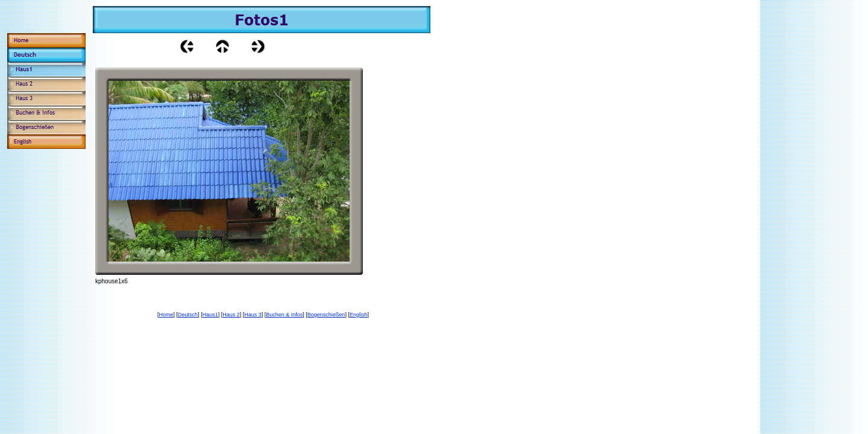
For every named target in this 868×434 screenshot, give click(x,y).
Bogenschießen (326, 315)
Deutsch (188, 315)
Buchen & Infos (284, 315)
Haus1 (210, 315)
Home (166, 315)
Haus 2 (231, 315)
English (359, 315)
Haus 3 (253, 315)
